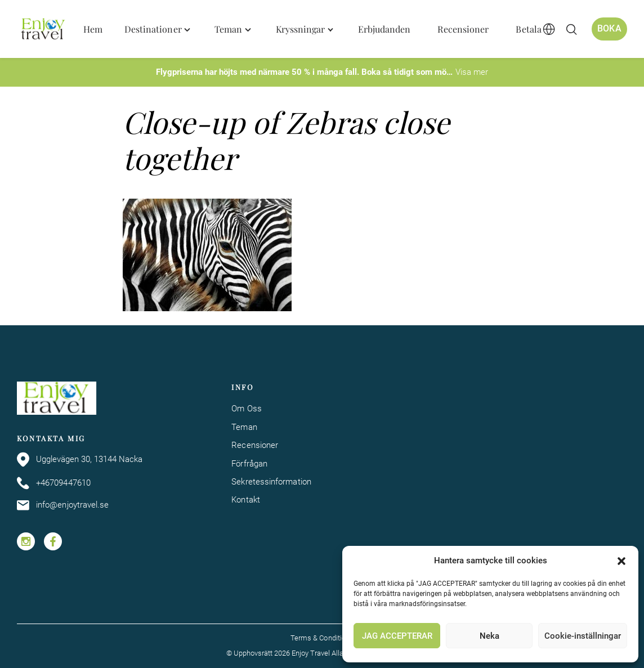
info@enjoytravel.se (63, 505)
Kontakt (246, 500)
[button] (621, 561)
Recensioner (255, 445)
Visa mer (472, 72)
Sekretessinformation (271, 482)
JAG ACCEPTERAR (397, 636)
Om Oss (246, 409)
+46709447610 (54, 483)
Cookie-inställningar (583, 636)
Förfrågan (249, 464)
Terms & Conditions (322, 638)
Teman (244, 427)
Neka (489, 636)
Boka (609, 29)
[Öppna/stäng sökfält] (571, 29)
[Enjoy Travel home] (44, 29)
